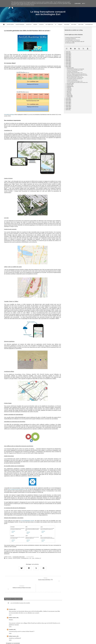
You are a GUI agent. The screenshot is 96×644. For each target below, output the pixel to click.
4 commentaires (30, 557)
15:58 (10, 625)
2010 (67, 105)
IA (56, 24)
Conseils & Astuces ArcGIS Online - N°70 (75, 81)
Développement (89, 24)
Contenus (41, 24)
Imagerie (60, 24)
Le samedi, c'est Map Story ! (72, 80)
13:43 (10, 619)
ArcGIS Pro (29, 24)
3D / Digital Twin (49, 24)
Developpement (25, 558)
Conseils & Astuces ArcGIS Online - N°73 (75, 70)
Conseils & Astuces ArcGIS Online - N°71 (75, 76)
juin (68, 90)
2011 (67, 104)
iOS (30, 558)
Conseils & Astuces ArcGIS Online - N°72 (75, 73)
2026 (67, 52)
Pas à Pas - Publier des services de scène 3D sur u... (77, 74)
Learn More (78, 3)
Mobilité (35, 24)
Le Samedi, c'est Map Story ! (72, 71)
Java (33, 558)
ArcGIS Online (10, 24)
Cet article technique (9, 115)
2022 (67, 58)
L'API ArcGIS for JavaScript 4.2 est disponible (75, 69)
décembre (69, 68)
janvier (69, 97)
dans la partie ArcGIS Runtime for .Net (18, 489)
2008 (67, 108)
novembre (69, 84)
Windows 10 (38, 558)
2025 (67, 53)
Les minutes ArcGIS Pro (71, 39)
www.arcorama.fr (21, 641)
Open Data (81, 24)
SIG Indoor (74, 24)
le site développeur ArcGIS (28, 521)
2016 (67, 66)
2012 (67, 102)
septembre (69, 86)
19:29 (10, 632)
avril (68, 93)
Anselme (11, 601)
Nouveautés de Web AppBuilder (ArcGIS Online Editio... (77, 75)
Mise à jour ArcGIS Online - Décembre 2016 (75, 78)
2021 (67, 59)
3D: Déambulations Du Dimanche (73, 40)
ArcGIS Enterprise (20, 24)
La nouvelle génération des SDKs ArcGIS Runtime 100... (77, 82)
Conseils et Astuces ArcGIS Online (73, 37)
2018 (67, 63)
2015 (67, 98)
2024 (67, 55)
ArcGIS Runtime (17, 558)
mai (68, 92)
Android (10, 558)
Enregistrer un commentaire (13, 635)
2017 (67, 65)
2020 (67, 61)
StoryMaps (67, 24)
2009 (67, 107)
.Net (6, 558)
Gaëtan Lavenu (13, 610)
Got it (84, 3)
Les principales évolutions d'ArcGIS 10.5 (74, 79)
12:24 (10, 607)
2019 (67, 62)
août (68, 88)
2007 (67, 110)
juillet (68, 89)
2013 (67, 101)
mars (68, 94)
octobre (69, 85)
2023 (67, 56)
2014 (67, 100)
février (69, 95)
